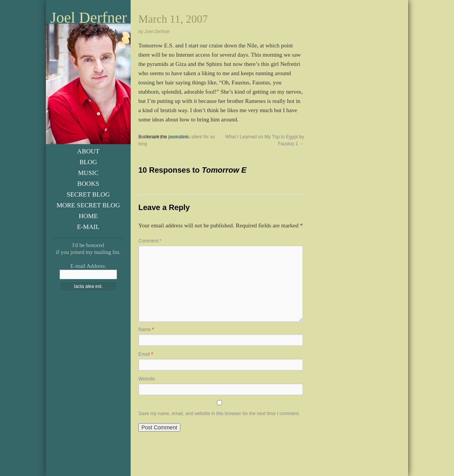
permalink (178, 137)
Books (88, 184)
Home (88, 216)
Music (88, 173)
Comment (150, 241)
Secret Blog (88, 194)
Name (146, 330)
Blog (88, 162)
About (88, 151)
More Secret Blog (88, 205)
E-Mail (88, 227)
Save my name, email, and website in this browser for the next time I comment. (219, 414)
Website (147, 379)
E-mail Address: (88, 266)
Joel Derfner (89, 18)
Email (146, 354)
